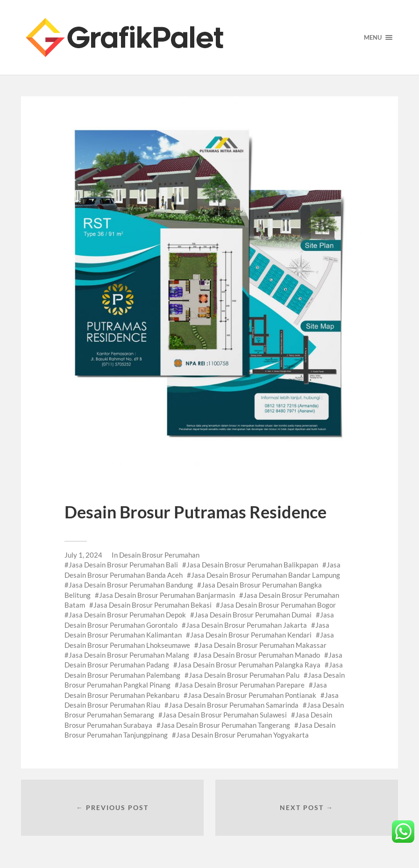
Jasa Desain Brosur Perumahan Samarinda (234, 705)
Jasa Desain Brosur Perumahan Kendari (251, 635)
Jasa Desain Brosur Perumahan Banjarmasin (167, 595)
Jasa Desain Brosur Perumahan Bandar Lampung (266, 575)
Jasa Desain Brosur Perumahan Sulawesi (225, 715)
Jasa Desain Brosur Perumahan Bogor (278, 605)
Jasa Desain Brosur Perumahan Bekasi (153, 605)
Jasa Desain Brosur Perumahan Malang (129, 655)
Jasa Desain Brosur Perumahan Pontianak (252, 695)
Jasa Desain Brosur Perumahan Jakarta (246, 625)
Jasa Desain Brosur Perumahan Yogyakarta (242, 735)
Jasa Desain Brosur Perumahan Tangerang (225, 725)
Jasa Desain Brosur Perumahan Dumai (253, 615)
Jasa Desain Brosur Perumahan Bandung (131, 585)
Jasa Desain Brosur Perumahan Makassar (263, 645)
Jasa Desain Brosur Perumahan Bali (123, 565)
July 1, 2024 (83, 555)
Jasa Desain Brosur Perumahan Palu (244, 675)
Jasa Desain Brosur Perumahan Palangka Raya (249, 665)
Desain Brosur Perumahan (159, 555)
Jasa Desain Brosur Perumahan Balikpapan (252, 565)
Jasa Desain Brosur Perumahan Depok (127, 615)
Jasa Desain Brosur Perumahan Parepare (242, 685)
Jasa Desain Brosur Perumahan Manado (259, 655)
